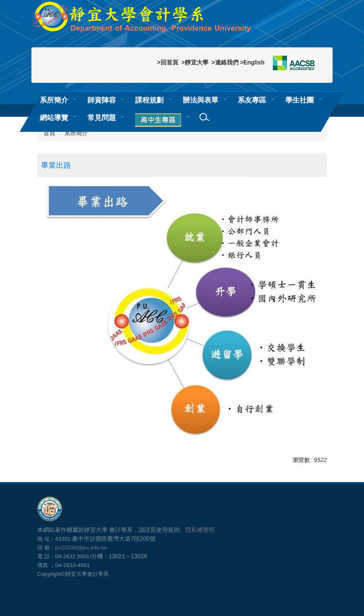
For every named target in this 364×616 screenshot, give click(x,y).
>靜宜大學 (195, 62)
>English (252, 62)
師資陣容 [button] (102, 100)
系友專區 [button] (252, 100)
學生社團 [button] (300, 100)
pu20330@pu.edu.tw (81, 548)
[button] (159, 121)
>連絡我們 (225, 62)
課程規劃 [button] (149, 100)
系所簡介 (76, 133)
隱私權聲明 (200, 530)
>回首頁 (167, 62)
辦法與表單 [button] (201, 100)
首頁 (49, 133)
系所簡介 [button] (54, 100)
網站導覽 (54, 118)
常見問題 (102, 118)
